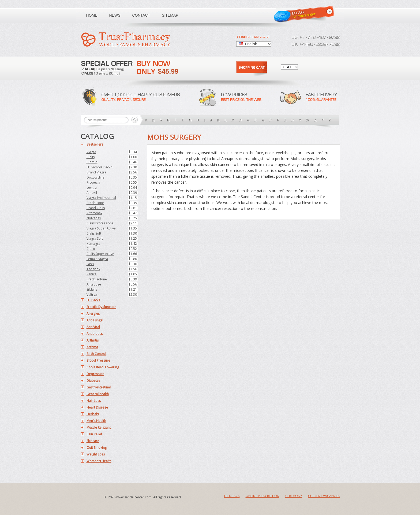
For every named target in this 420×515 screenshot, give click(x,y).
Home (92, 15)
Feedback (232, 496)
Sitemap (170, 15)
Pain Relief (94, 434)
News (115, 15)
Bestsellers (95, 144)
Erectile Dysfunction (101, 307)
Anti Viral (93, 327)
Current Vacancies (324, 496)
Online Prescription (262, 496)
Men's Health (96, 421)
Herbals (93, 414)
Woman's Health (99, 461)
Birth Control (96, 354)
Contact (141, 15)
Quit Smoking (97, 448)
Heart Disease (97, 407)
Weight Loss (96, 454)
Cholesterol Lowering (103, 367)
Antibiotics (95, 334)
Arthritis (93, 340)
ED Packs (93, 300)
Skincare (93, 441)
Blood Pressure (98, 360)
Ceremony (294, 496)
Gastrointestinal (99, 387)
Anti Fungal (95, 320)
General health (98, 394)
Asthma (92, 347)
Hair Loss (94, 401)
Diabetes (93, 381)
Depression (95, 374)
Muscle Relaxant (99, 427)
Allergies (93, 314)
